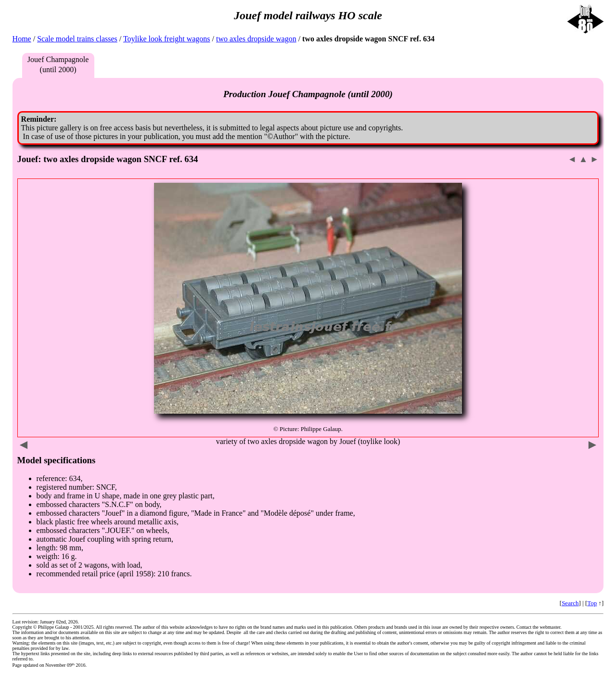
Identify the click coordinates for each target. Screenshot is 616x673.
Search (570, 603)
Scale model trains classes (77, 39)
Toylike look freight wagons (167, 39)
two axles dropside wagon (256, 39)
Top (592, 603)
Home (22, 39)
